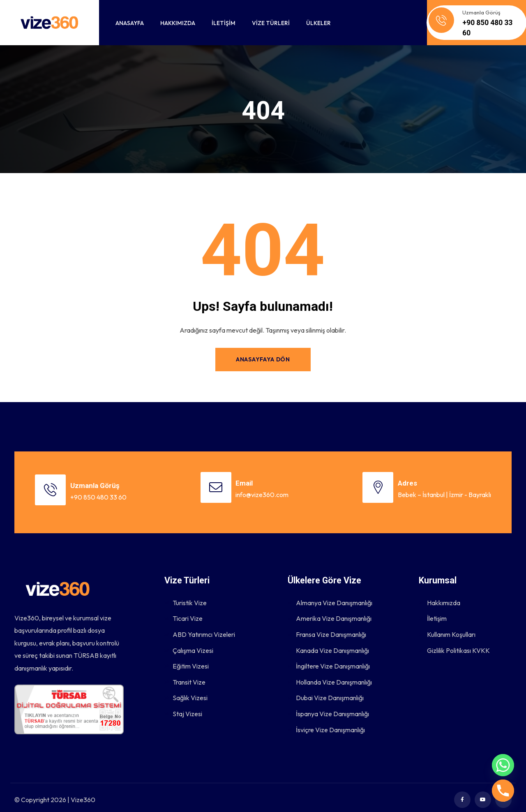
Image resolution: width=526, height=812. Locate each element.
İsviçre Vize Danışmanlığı (326, 725)
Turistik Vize (186, 594)
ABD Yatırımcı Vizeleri (200, 627)
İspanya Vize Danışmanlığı (328, 709)
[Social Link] (462, 796)
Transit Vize (185, 676)
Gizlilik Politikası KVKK (454, 643)
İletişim (433, 610)
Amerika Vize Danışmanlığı (330, 610)
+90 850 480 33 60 (104, 493)
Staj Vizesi (183, 709)
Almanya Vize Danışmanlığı (330, 594)
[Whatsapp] (503, 765)
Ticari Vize (183, 610)
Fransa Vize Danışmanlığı (327, 627)
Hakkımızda (439, 594)
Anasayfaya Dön (263, 359)
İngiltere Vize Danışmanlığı (329, 659)
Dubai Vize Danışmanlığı (326, 692)
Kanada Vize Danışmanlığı (328, 643)
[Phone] (503, 791)
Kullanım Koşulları (447, 627)
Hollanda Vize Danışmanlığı (330, 676)
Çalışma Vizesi (189, 643)
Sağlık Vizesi (186, 692)
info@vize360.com (265, 493)
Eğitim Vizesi (187, 659)
